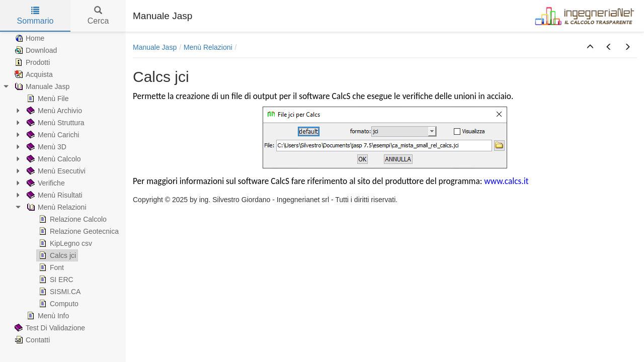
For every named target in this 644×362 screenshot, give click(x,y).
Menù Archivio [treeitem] (53, 111)
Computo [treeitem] (58, 304)
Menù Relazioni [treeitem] (56, 207)
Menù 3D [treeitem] (46, 147)
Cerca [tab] (98, 16)
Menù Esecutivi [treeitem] (55, 171)
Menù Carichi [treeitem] (52, 135)
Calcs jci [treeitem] (56, 255)
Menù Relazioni (208, 47)
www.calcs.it (505, 181)
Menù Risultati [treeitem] (54, 195)
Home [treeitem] (28, 38)
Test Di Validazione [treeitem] (49, 328)
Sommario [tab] (35, 16)
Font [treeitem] (50, 267)
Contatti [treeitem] (31, 340)
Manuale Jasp (155, 47)
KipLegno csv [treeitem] (64, 243)
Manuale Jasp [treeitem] (41, 86)
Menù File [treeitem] (47, 99)
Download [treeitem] (35, 50)
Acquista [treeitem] (33, 74)
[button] (590, 47)
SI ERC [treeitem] (55, 280)
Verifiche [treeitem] (45, 183)
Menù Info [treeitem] (47, 316)
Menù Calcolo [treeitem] (53, 159)
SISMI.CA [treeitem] (59, 292)
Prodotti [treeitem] (31, 62)
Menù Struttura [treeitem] (55, 123)
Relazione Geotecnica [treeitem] (78, 231)
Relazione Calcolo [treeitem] (72, 219)
